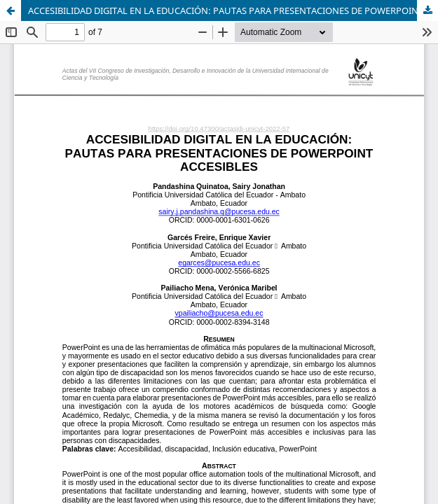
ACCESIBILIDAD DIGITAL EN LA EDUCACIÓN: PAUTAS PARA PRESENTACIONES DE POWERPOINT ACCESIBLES (233, 10)
